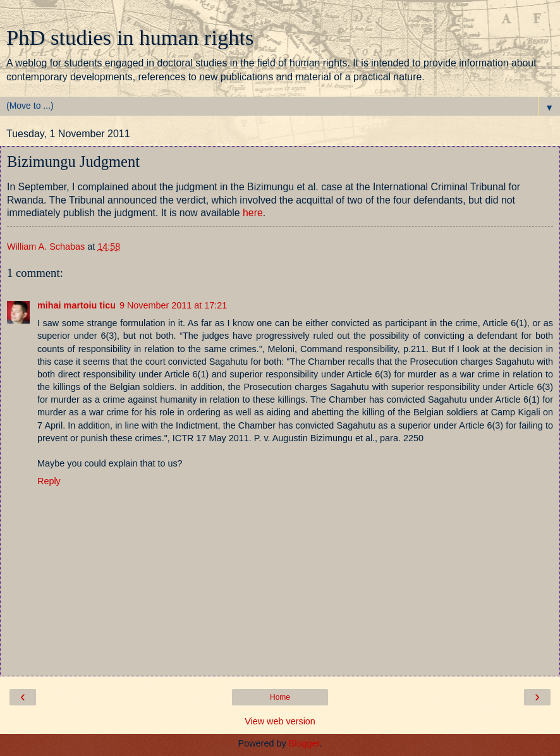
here (253, 213)
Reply (49, 481)
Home (280, 697)
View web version (280, 721)
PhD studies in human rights (130, 37)
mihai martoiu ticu (76, 305)
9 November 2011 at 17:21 (173, 305)
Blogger (304, 743)
